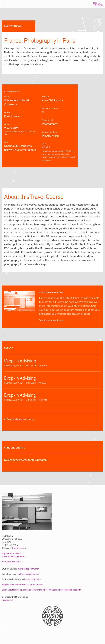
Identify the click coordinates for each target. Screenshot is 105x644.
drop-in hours (18, 548)
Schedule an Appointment (51, 320)
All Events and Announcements (18, 419)
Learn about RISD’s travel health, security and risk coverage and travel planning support (41, 590)
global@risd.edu (33, 579)
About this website (10, 562)
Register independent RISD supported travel (22, 585)
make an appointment (28, 569)
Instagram (7, 600)
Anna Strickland (51, 100)
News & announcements (13, 556)
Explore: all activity (10, 553)
